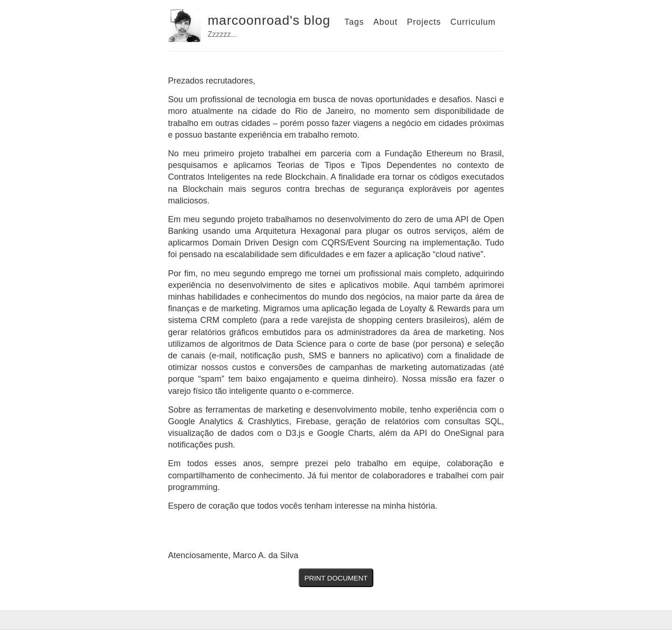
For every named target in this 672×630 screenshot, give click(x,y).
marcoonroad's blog (269, 20)
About (385, 22)
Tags (354, 22)
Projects (424, 22)
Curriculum (473, 22)
